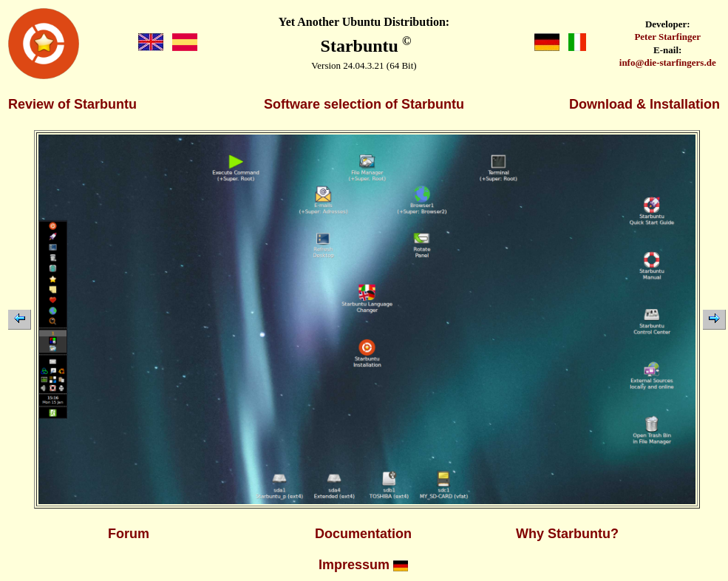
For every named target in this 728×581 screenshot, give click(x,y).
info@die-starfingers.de (668, 62)
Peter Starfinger (667, 37)
